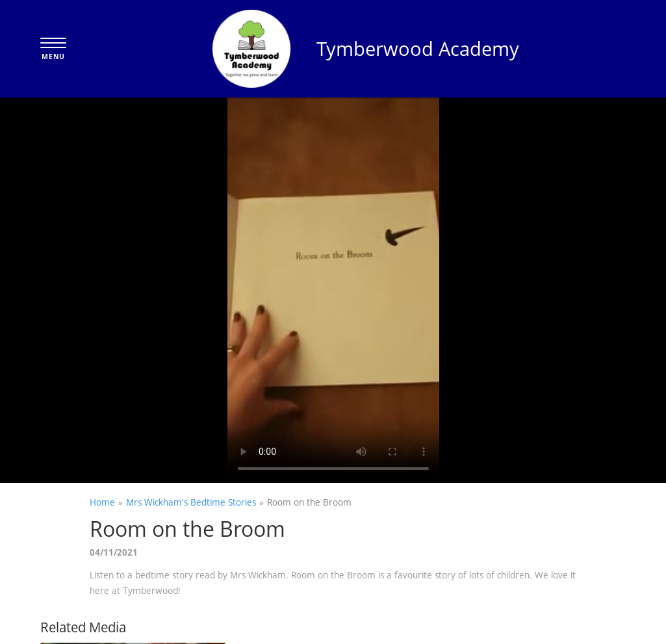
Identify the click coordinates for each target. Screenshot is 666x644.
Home (102, 502)
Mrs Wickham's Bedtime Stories (191, 502)
